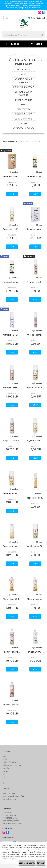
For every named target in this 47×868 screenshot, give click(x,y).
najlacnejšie (25, 141)
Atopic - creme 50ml (35, 388)
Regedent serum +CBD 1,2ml (35, 229)
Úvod (11, 55)
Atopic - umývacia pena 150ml (12, 440)
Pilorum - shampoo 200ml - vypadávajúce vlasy (12, 652)
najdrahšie (37, 141)
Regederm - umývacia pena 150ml (12, 546)
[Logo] (23, 23)
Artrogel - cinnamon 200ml (35, 335)
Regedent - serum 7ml (35, 176)
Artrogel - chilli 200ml (12, 388)
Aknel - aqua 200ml (12, 599)
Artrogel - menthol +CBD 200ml (12, 335)
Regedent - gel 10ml (12, 229)
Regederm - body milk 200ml (35, 498)
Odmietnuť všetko (27, 863)
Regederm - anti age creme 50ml (12, 493)
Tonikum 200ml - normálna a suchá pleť (35, 652)
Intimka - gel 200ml (12, 705)
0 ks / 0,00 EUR (38, 18)
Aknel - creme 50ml (35, 546)
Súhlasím (41, 863)
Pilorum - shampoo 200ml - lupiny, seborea (35, 599)
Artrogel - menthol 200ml (35, 282)
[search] (42, 35)
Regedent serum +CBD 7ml (12, 282)
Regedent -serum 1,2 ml (12, 176)
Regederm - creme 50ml (35, 440)
